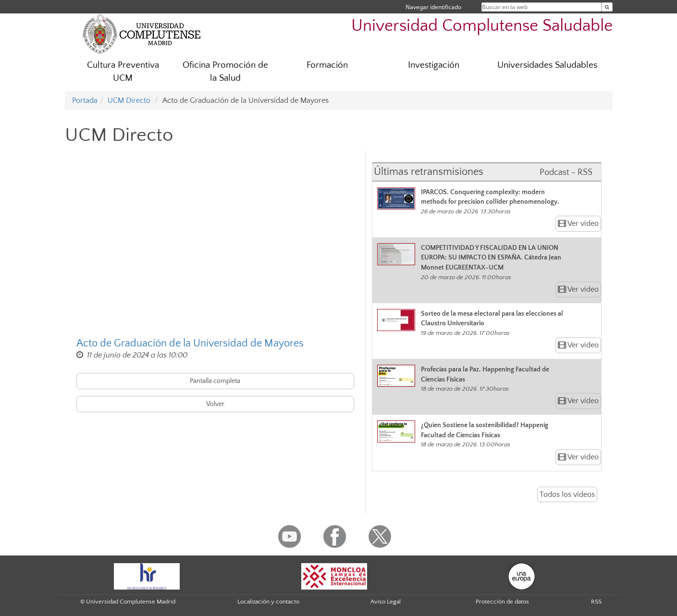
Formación (327, 65)
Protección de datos (502, 602)
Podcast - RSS (566, 172)
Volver (215, 404)
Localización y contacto (268, 602)
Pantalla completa (215, 381)
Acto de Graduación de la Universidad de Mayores (190, 343)
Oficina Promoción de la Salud (225, 72)
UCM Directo (129, 100)
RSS (596, 602)
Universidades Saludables (547, 65)
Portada (85, 100)
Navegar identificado (433, 7)
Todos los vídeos (567, 494)
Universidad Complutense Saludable (482, 26)
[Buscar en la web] (607, 7)
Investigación (434, 65)
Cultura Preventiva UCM (123, 72)
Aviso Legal (386, 602)
